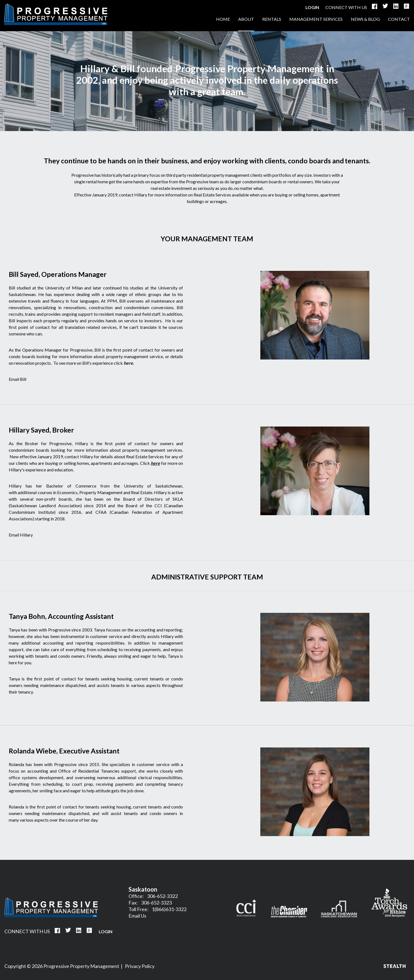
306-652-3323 (156, 903)
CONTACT (399, 19)
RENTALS (272, 19)
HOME (56, 14)
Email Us (137, 916)
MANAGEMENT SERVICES (316, 19)
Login (312, 7)
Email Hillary (21, 535)
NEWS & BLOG (365, 19)
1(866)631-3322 (169, 909)
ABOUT (246, 19)
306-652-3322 (162, 896)
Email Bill (18, 379)
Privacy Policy (140, 966)
